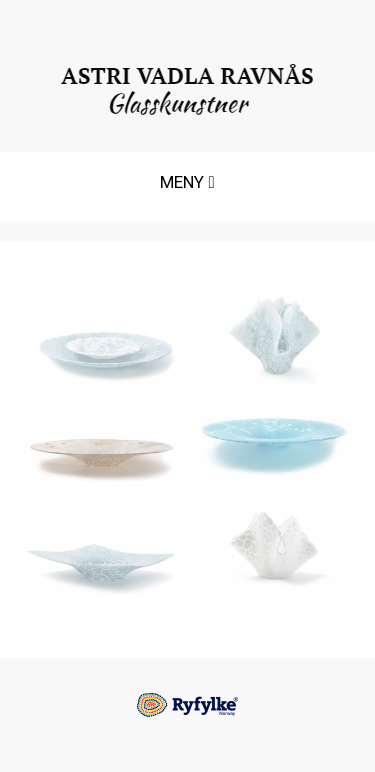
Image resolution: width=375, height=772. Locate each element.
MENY (186, 187)
